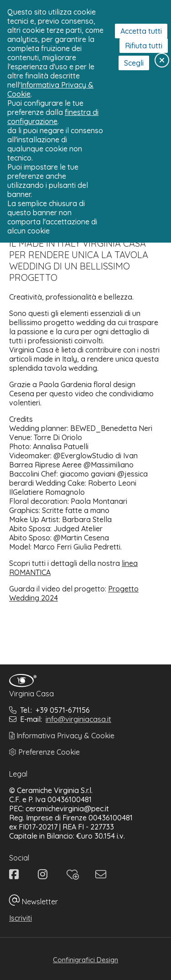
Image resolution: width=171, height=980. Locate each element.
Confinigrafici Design (85, 960)
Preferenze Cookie (44, 752)
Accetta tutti (141, 31)
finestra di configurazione (53, 117)
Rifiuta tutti (144, 46)
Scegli (134, 63)
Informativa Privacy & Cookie (62, 736)
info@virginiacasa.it (78, 719)
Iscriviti (21, 918)
